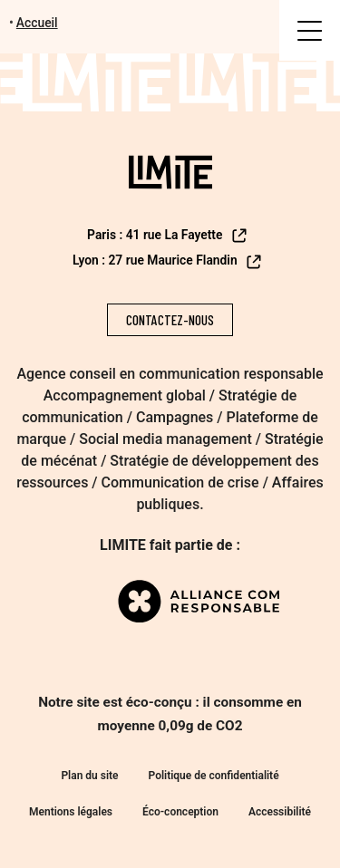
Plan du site (89, 776)
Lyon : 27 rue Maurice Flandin (168, 262)
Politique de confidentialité (214, 776)
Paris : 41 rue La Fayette (168, 236)
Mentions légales (71, 812)
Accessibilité (280, 812)
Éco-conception (180, 812)
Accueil (37, 23)
